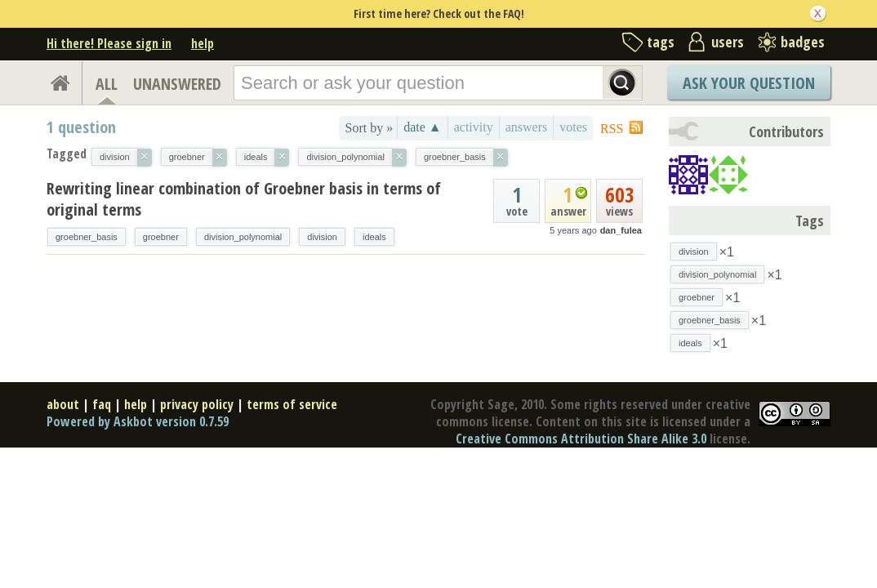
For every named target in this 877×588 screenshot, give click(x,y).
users (728, 42)
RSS (612, 129)
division (322, 237)
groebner (161, 237)
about (63, 404)
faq (102, 404)
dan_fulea (621, 230)
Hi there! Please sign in (109, 43)
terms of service (292, 404)
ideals (374, 237)
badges (803, 42)
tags (661, 42)
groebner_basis (87, 237)
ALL (107, 84)
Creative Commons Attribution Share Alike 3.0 (581, 439)
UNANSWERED (177, 84)
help (203, 43)
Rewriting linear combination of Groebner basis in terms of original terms (244, 199)
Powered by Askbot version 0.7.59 (138, 421)
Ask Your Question (749, 83)
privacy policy (197, 404)
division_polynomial (243, 237)
